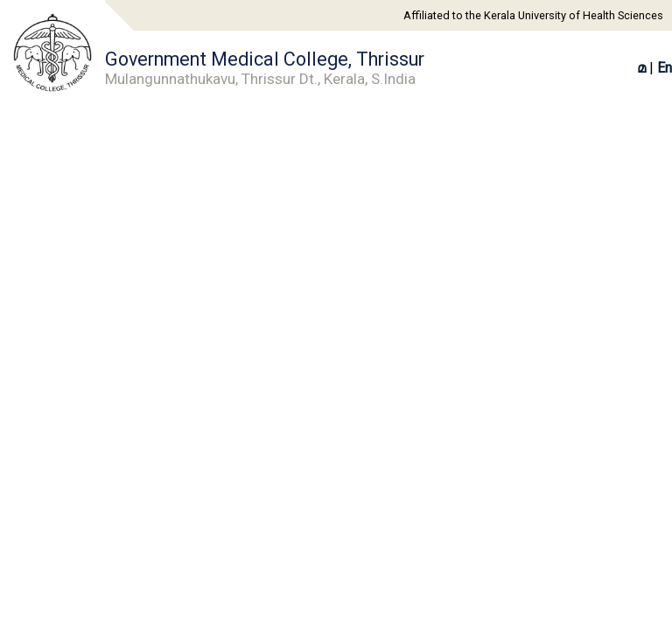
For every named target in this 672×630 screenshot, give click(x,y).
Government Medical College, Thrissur (265, 68)
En (665, 68)
